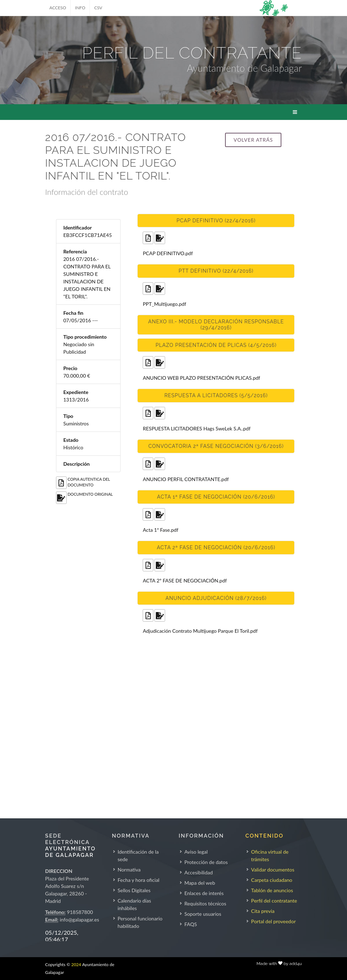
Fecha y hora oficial (139, 880)
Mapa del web (200, 883)
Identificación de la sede (138, 855)
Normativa (129, 870)
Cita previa (263, 911)
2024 (76, 964)
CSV (98, 8)
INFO (80, 8)
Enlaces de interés (204, 893)
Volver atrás (253, 140)
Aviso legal (196, 852)
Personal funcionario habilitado (140, 922)
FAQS (191, 924)
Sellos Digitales (134, 890)
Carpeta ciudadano (272, 880)
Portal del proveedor (273, 921)
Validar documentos (273, 870)
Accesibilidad (199, 872)
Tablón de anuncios (272, 890)
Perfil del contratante (274, 901)
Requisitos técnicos (205, 903)
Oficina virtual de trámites (270, 855)
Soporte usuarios (203, 914)
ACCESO (58, 8)
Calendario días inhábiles (134, 904)
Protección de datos (206, 862)
